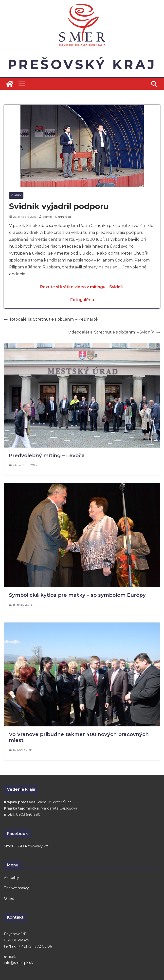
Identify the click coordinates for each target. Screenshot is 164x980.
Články (16, 195)
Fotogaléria (82, 300)
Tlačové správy (16, 888)
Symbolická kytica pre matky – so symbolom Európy (77, 595)
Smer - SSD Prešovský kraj (27, 846)
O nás (9, 898)
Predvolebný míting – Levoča (47, 455)
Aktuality (11, 878)
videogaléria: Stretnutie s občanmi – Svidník (114, 332)
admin (47, 217)
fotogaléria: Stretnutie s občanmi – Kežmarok (51, 319)
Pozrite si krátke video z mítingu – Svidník (82, 287)
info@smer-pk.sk (18, 963)
